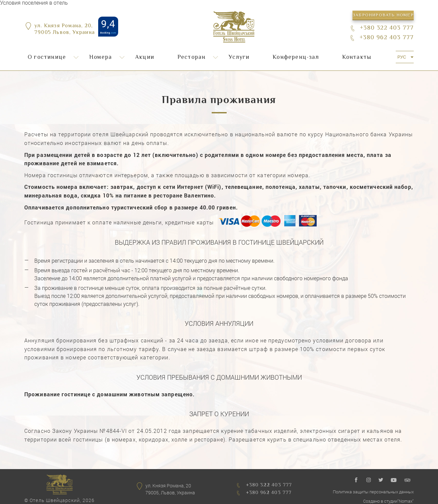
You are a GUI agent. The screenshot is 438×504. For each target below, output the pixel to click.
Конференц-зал (296, 58)
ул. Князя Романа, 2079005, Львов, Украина (170, 489)
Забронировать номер (383, 15)
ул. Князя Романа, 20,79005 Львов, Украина (65, 30)
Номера (101, 58)
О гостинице (47, 58)
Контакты (357, 58)
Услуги (239, 58)
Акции (145, 58)
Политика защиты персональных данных (373, 492)
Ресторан (192, 58)
